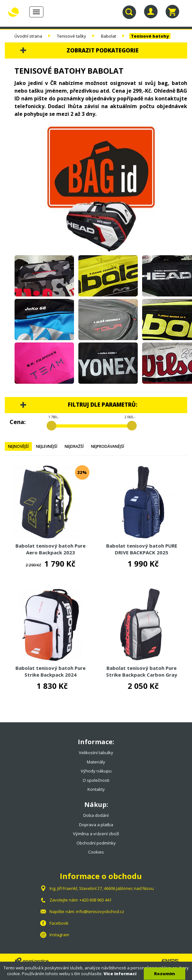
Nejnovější (18, 446)
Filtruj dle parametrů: (103, 405)
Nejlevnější (47, 446)
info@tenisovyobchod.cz (100, 911)
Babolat (109, 36)
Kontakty (96, 789)
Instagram (59, 935)
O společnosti (96, 780)
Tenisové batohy (150, 36)
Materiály (96, 762)
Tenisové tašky (72, 36)
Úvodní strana (28, 36)
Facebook (59, 923)
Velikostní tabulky (96, 753)
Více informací (120, 974)
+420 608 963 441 (96, 900)
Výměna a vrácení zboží (96, 834)
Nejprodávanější (108, 446)
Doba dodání (96, 815)
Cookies (96, 852)
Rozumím (165, 974)
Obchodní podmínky (96, 843)
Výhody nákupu (96, 771)
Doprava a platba (96, 825)
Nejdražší (74, 446)
